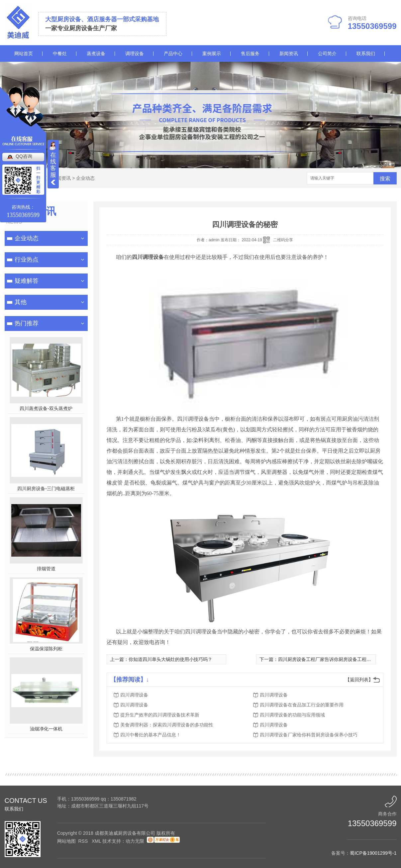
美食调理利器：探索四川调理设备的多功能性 (167, 725)
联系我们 (366, 54)
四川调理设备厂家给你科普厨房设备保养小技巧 (309, 735)
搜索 (385, 179)
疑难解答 (27, 281)
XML (97, 841)
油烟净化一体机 (46, 729)
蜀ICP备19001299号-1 (373, 853)
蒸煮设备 (96, 54)
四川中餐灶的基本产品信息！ (150, 735)
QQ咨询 (24, 156)
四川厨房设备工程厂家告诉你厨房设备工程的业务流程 (334, 659)
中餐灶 (60, 54)
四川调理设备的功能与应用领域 (292, 715)
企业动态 (85, 178)
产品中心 (173, 54)
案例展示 (212, 54)
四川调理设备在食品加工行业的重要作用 (302, 705)
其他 (21, 302)
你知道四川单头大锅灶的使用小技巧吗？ (170, 659)
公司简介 (327, 54)
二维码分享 (283, 240)
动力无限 (135, 841)
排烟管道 (46, 569)
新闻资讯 (289, 54)
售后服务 (250, 54)
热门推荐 (27, 323)
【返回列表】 (359, 680)
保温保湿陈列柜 (46, 649)
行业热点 (27, 260)
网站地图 (66, 841)
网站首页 (24, 54)
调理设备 (135, 54)
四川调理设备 (134, 695)
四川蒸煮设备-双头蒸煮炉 (46, 408)
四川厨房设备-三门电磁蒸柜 (46, 488)
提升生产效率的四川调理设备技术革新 (160, 715)
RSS (84, 841)
